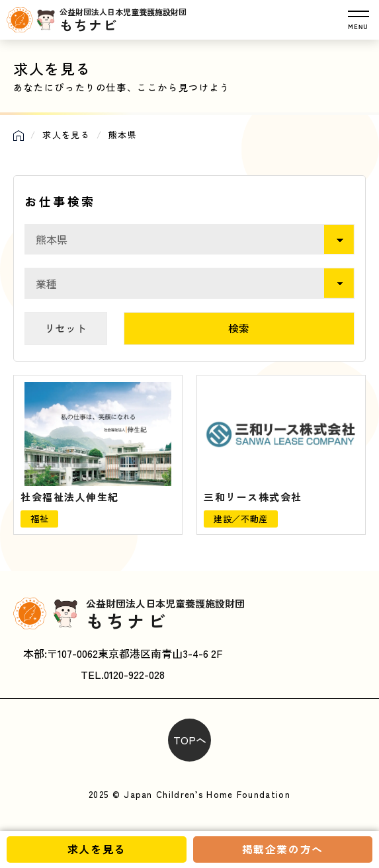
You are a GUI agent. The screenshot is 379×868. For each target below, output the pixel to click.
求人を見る (97, 849)
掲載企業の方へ (283, 849)
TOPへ (190, 740)
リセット (65, 328)
